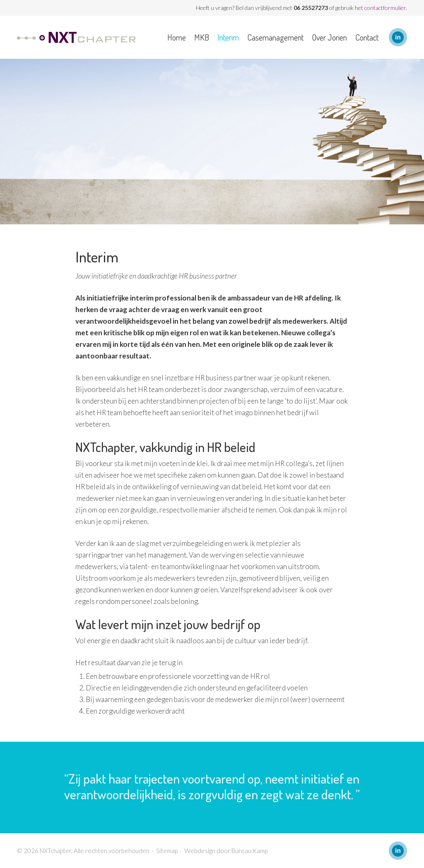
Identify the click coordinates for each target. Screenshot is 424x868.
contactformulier (385, 8)
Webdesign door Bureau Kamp (226, 851)
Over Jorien (329, 37)
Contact (367, 37)
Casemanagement (275, 37)
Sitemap (167, 851)
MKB (202, 37)
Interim (228, 37)
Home (177, 37)
